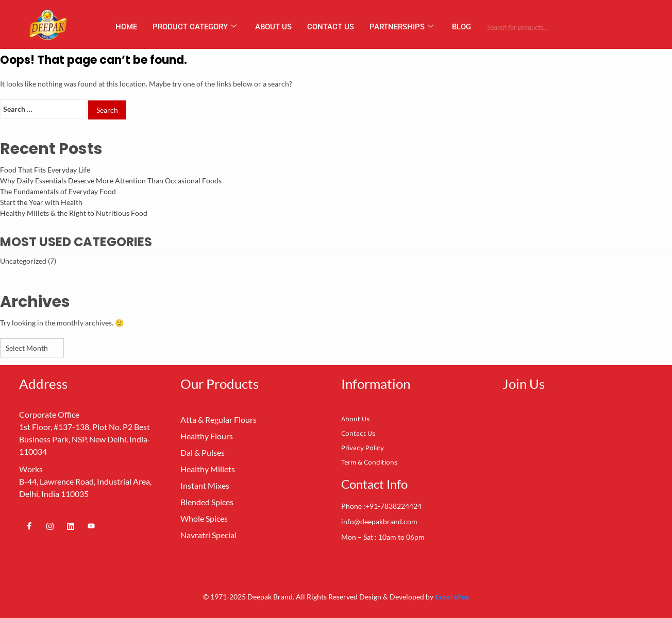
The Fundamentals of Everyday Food (58, 191)
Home (126, 27)
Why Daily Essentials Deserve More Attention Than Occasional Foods (111, 181)
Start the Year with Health (41, 202)
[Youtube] (91, 526)
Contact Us (331, 27)
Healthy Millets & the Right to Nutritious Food (74, 213)
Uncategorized (23, 261)
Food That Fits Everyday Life (45, 170)
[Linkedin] (71, 526)
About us (273, 27)
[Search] (584, 27)
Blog (461, 27)
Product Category (195, 27)
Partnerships (401, 27)
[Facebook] (29, 526)
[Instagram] (50, 526)
